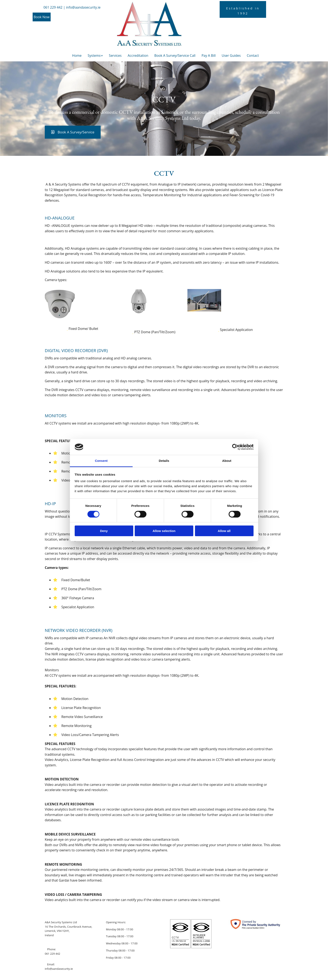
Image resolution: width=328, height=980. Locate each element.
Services (115, 56)
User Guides (231, 56)
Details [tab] (164, 461)
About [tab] (227, 461)
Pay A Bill (208, 56)
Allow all (224, 531)
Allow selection (164, 531)
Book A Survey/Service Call (175, 56)
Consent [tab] (101, 461)
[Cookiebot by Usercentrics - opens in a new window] (235, 447)
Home (77, 56)
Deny (104, 531)
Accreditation (138, 56)
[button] (42, 17)
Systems (94, 56)
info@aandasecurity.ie (59, 969)
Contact (253, 56)
